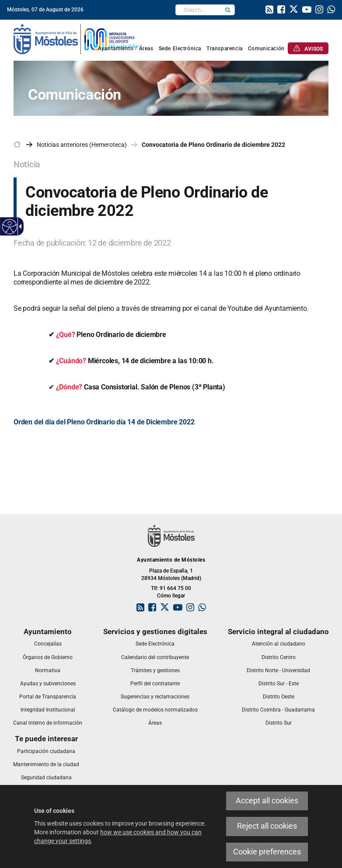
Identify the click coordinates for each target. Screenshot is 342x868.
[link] (269, 10)
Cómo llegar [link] (171, 596)
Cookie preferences (267, 852)
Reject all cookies (267, 826)
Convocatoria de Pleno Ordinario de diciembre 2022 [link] (213, 145)
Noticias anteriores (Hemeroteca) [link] (82, 145)
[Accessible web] (10, 227)
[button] (228, 10)
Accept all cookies (267, 801)
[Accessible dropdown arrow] (19, 226)
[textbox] (198, 10)
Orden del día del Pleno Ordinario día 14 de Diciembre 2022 (104, 422)
